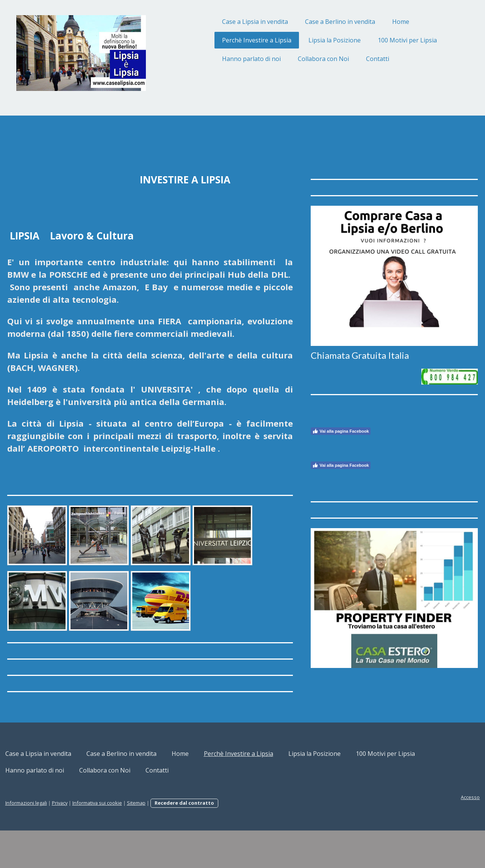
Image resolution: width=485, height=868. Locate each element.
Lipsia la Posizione (306, 40)
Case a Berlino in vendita (311, 22)
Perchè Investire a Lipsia (228, 40)
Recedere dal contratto (213, 840)
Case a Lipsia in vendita (226, 22)
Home (372, 22)
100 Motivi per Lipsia (379, 40)
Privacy (88, 840)
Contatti (349, 59)
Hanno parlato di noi (223, 59)
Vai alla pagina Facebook (332, 414)
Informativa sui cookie (126, 840)
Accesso (441, 835)
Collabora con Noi (295, 59)
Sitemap (165, 840)
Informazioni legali (55, 840)
